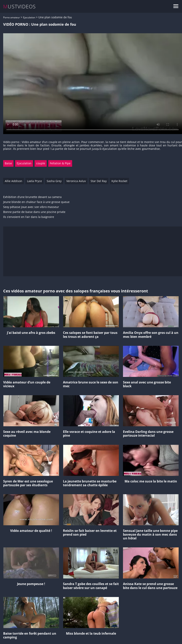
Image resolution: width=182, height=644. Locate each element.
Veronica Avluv (76, 181)
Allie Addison (14, 181)
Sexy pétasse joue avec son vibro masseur (31, 207)
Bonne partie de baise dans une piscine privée (34, 212)
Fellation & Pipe (60, 163)
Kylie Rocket (119, 181)
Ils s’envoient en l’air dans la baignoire (29, 217)
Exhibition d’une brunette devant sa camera (32, 197)
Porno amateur (12, 17)
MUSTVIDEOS (20, 6)
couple (41, 163)
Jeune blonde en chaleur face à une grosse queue (36, 202)
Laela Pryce (34, 181)
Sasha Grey (54, 181)
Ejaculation (29, 17)
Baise (8, 163)
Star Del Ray (99, 181)
